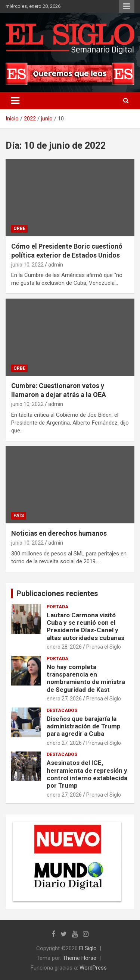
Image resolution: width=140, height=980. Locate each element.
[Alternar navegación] (15, 101)
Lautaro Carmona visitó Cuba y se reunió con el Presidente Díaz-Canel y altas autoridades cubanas (85, 626)
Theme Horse (80, 958)
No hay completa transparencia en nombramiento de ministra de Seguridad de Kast (86, 678)
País (19, 516)
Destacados (62, 710)
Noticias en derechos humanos (59, 533)
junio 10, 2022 (27, 265)
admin (56, 265)
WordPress (93, 968)
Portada (57, 607)
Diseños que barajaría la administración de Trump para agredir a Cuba (84, 726)
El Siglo (88, 948)
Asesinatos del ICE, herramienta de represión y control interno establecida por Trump (87, 774)
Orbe (19, 229)
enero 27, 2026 (64, 699)
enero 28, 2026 (64, 647)
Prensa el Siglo (104, 647)
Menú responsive (127, 6)
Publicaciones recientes (57, 593)
